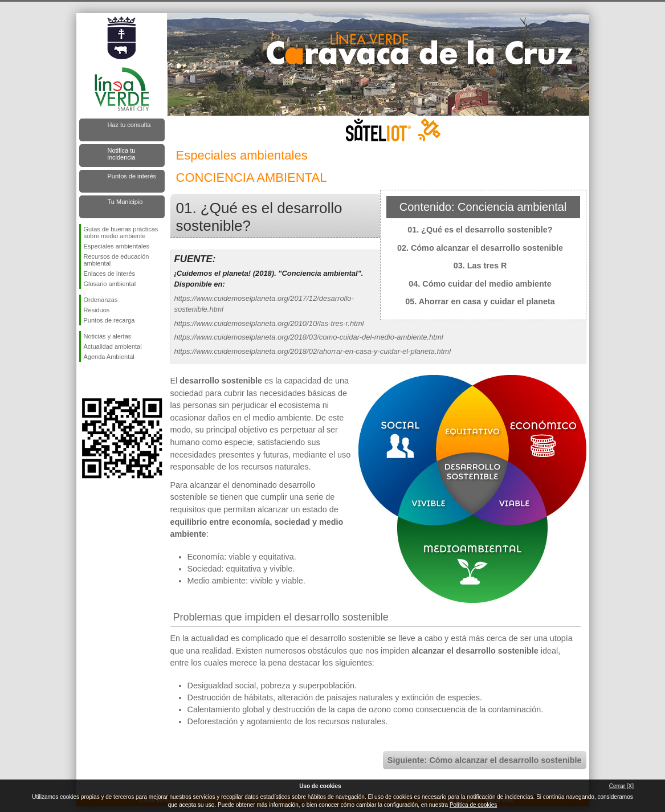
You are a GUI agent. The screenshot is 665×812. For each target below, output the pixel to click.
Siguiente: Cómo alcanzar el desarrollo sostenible (485, 760)
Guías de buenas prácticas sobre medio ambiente (121, 232)
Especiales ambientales (117, 246)
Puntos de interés (132, 176)
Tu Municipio (125, 202)
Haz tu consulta (129, 125)
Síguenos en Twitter (105, 380)
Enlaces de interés (110, 274)
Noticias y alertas (108, 336)
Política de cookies (473, 805)
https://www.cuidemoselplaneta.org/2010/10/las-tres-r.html (269, 323)
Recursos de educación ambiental (117, 260)
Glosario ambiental (110, 284)
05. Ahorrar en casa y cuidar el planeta (480, 301)
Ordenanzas (101, 300)
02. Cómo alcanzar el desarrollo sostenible (480, 248)
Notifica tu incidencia (122, 154)
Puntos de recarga (109, 320)
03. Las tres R (480, 266)
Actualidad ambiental (113, 346)
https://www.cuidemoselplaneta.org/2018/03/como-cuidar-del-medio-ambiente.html (309, 337)
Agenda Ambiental (109, 357)
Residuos (97, 310)
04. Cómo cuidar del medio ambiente (480, 284)
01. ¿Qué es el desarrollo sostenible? (480, 230)
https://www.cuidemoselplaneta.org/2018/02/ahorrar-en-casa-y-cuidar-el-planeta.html (313, 351)
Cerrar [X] (621, 786)
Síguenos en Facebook (86, 380)
